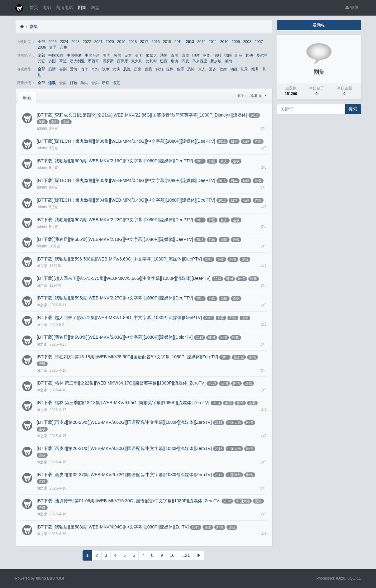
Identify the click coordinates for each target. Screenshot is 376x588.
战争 (106, 69)
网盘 (95, 7)
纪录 (245, 69)
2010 (224, 42)
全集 (63, 83)
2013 (190, 42)
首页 (34, 7)
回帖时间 (256, 96)
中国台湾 (92, 55)
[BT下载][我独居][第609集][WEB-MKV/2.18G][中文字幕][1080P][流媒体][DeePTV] (115, 161)
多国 (52, 61)
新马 (239, 55)
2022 (87, 42)
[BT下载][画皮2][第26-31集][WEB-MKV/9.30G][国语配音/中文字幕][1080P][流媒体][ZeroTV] (124, 448)
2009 (236, 42)
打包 (74, 83)
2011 (213, 42)
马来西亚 (200, 61)
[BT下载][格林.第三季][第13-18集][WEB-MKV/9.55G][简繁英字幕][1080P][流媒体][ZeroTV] (123, 403)
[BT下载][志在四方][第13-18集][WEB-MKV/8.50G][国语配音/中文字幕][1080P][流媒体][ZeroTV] (127, 357)
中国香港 (74, 55)
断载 (106, 83)
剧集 (82, 7)
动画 (234, 69)
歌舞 (223, 69)
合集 (64, 47)
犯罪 (180, 69)
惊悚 (170, 69)
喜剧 (63, 69)
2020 (110, 42)
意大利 (137, 61)
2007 (259, 42)
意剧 (207, 55)
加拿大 (151, 55)
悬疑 (127, 69)
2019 (121, 42)
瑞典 (174, 61)
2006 (42, 47)
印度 (196, 55)
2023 (75, 42)
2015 (167, 42)
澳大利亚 (77, 61)
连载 (52, 83)
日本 (128, 55)
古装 (148, 69)
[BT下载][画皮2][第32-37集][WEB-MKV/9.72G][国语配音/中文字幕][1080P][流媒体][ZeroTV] (124, 475)
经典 (255, 69)
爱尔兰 (262, 55)
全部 (41, 42)
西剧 (185, 55)
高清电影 (64, 7)
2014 (178, 42)
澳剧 (217, 55)
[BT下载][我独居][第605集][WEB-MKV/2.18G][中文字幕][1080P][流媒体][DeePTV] (115, 239)
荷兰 (63, 61)
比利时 (151, 61)
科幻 (159, 69)
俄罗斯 (108, 61)
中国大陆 (56, 55)
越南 (228, 61)
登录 (352, 7)
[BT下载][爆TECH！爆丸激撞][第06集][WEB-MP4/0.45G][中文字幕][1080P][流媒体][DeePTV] (126, 141)
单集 (84, 83)
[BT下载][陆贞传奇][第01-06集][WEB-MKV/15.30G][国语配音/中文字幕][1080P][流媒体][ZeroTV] (129, 501)
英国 (139, 55)
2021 (98, 42)
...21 (186, 555)
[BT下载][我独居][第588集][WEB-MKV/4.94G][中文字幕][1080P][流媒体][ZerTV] (113, 527)
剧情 (52, 69)
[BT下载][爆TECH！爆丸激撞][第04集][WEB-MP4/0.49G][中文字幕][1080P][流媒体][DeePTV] (126, 200)
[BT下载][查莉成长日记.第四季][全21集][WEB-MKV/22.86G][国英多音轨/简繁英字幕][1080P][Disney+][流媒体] (142, 115)
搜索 (353, 109)
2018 (133, 42)
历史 (138, 69)
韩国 (117, 55)
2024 (64, 42)
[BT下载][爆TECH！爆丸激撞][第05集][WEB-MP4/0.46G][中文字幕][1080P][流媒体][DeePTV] (126, 180)
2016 (155, 42)
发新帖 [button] (319, 25)
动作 (84, 69)
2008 (247, 42)
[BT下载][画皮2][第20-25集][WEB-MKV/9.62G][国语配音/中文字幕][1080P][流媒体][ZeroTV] (124, 422)
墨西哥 (93, 61)
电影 (47, 7)
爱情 (74, 69)
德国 (228, 55)
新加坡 (216, 61)
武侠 (116, 69)
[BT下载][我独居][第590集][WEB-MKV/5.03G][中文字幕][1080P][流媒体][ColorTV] (115, 337)
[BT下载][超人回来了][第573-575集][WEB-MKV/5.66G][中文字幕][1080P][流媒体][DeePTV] (124, 278)
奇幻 (95, 69)
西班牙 (122, 61)
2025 (52, 42)
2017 (144, 42)
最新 (27, 98)
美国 (107, 55)
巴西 (164, 61)
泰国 (174, 55)
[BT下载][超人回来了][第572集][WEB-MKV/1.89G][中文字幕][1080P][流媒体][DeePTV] (119, 318)
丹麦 (185, 61)
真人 (202, 69)
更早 (53, 47)
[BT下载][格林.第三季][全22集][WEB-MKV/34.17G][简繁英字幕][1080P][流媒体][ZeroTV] (121, 383)
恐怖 (191, 69)
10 (172, 555)
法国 (164, 55)
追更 (116, 83)
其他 (249, 55)
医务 (212, 69)
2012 (201, 42)
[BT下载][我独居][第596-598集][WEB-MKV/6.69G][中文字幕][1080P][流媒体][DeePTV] (119, 259)
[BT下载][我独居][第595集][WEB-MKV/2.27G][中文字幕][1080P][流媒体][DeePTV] (115, 298)
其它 (41, 61)
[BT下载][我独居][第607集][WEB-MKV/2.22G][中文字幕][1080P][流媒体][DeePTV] (115, 220)
